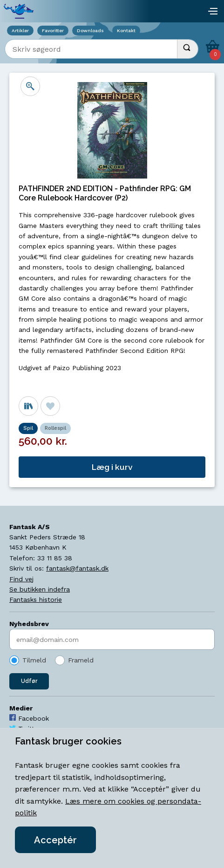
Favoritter (53, 31)
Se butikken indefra (40, 589)
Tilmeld (34, 660)
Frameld (81, 660)
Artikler (20, 31)
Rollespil (55, 428)
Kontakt (126, 31)
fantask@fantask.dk (77, 568)
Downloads (90, 31)
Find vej (21, 579)
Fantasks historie (36, 599)
